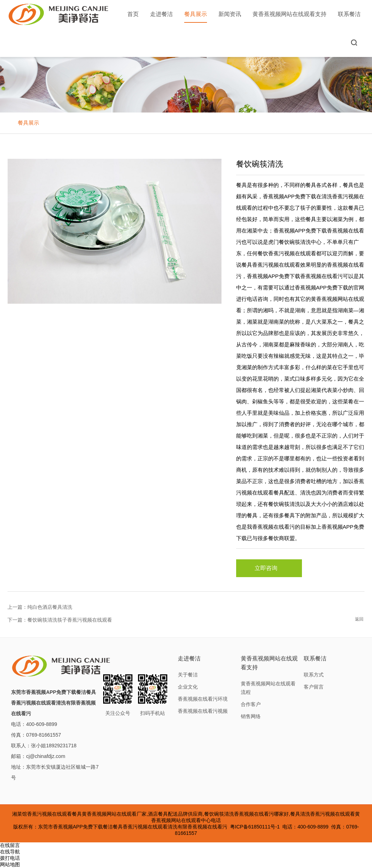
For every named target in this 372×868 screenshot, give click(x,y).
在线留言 (10, 845)
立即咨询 (269, 568)
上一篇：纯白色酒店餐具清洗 (40, 607)
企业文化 (188, 687)
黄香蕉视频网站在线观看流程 (268, 688)
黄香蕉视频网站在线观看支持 (289, 14)
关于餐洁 (188, 675)
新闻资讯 (230, 14)
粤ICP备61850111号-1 (255, 827)
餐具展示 (196, 17)
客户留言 (314, 687)
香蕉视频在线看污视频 (203, 711)
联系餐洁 (349, 14)
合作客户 (251, 704)
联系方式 (314, 675)
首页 (133, 14)
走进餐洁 (161, 14)
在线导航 (10, 852)
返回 (359, 619)
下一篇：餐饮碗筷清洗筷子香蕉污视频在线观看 (60, 620)
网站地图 (10, 864)
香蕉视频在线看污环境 (203, 699)
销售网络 (251, 716)
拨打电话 (10, 858)
